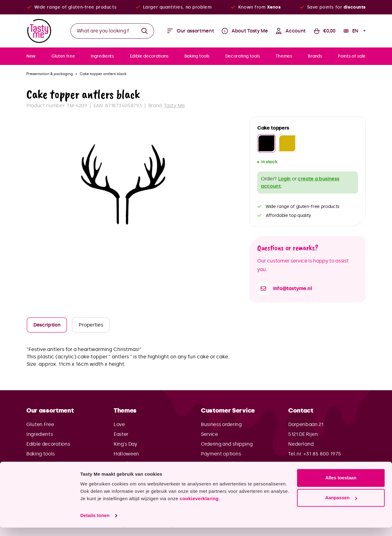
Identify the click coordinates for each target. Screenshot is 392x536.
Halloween (126, 454)
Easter (121, 434)
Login (284, 179)
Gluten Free (40, 424)
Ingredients (40, 434)
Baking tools (41, 454)
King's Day (125, 444)
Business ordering (221, 424)
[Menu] (190, 31)
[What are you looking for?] (103, 31)
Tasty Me (174, 106)
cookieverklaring (199, 507)
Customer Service (228, 410)
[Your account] (291, 31)
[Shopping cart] (325, 31)
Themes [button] (125, 410)
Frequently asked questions (233, 464)
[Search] (145, 31)
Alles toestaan (341, 486)
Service (209, 434)
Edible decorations (48, 444)
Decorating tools (46, 464)
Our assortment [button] (50, 410)
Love (119, 424)
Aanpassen (341, 506)
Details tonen (95, 524)
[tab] (47, 325)
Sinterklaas (126, 464)
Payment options (221, 454)
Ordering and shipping (227, 444)
